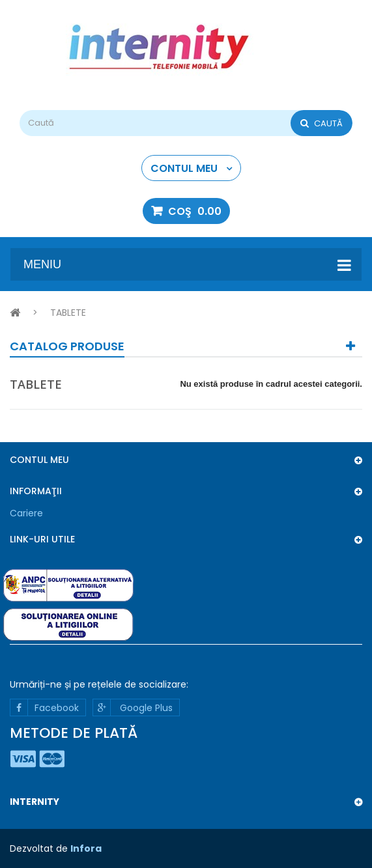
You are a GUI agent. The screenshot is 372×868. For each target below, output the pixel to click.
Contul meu (39, 460)
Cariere (26, 513)
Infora (86, 848)
